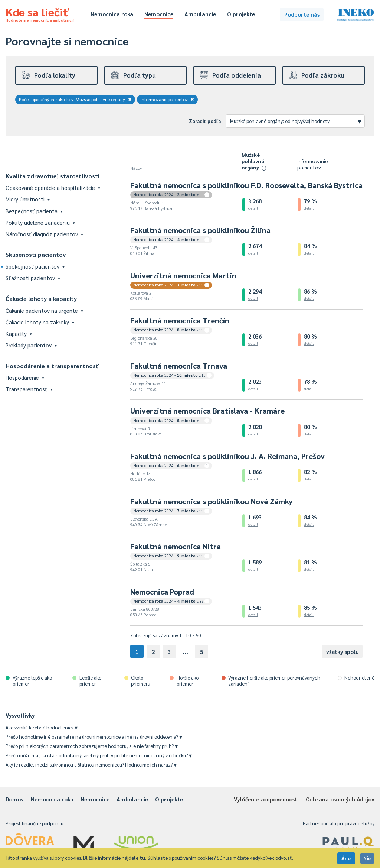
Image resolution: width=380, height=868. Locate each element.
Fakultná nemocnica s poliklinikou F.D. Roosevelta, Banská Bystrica (246, 185)
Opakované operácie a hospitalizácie (53, 187)
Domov (15, 799)
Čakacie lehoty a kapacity (41, 299)
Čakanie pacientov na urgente (44, 310)
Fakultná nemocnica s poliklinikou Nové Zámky (211, 501)
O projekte (241, 14)
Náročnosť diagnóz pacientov (44, 234)
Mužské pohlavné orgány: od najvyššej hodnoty (296, 121)
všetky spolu (343, 652)
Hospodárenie (25, 377)
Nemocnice (159, 14)
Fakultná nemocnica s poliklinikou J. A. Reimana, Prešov (227, 456)
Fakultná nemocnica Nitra (176, 546)
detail (253, 208)
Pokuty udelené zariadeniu (40, 222)
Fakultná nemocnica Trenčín (180, 320)
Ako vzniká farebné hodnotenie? (42, 727)
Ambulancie (200, 14)
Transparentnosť (29, 389)
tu (142, 858)
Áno (346, 858)
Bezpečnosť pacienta (34, 211)
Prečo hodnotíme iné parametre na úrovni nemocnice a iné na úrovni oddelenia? (94, 737)
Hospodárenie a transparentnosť (52, 366)
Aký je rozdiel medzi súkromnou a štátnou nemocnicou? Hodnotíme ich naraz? (91, 765)
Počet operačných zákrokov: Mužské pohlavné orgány (75, 99)
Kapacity (19, 333)
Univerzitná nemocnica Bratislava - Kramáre (207, 411)
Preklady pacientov (31, 345)
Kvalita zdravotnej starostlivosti (53, 176)
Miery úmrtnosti (28, 199)
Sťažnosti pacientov (33, 278)
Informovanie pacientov (168, 99)
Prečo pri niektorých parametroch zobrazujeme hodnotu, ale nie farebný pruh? (92, 746)
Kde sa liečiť (40, 13)
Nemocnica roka (112, 14)
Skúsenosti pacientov (36, 254)
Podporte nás (302, 14)
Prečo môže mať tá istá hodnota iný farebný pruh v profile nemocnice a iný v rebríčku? (99, 755)
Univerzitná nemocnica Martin (183, 275)
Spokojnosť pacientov (35, 266)
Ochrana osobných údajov (340, 799)
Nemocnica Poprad (162, 592)
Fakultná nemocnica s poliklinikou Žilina (200, 230)
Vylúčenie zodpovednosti (266, 799)
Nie (367, 858)
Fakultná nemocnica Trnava (179, 366)
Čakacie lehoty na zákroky (40, 322)
